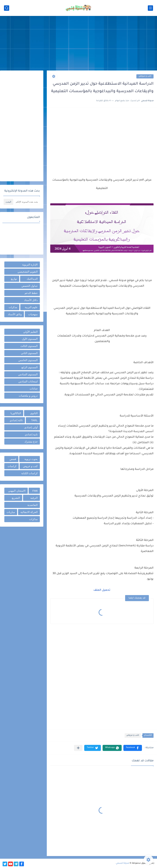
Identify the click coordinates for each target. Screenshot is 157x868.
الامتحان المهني (17, 491)
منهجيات (33, 314)
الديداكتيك (32, 279)
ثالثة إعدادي (16, 420)
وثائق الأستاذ (15, 314)
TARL (34, 420)
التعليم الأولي (30, 332)
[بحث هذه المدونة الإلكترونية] (27, 202)
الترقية (34, 498)
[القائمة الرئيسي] (150, 8)
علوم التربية (31, 307)
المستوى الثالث (29, 346)
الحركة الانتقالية (29, 512)
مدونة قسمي (122, 863)
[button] (133, 748)
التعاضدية (32, 505)
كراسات (12, 466)
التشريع (16, 498)
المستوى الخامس (28, 360)
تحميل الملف (102, 590)
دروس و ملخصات (28, 396)
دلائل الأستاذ (31, 300)
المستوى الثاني (29, 353)
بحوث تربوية (31, 459)
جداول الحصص (30, 286)
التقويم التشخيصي (28, 272)
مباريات (11, 512)
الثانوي (34, 413)
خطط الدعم (31, 293)
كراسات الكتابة (29, 473)
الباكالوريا (16, 413)
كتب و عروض (145, 76)
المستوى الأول (30, 339)
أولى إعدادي (31, 427)
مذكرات (13, 307)
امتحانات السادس (28, 381)
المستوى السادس (28, 374)
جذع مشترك (31, 442)
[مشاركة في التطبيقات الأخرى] (78, 748)
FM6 (35, 491)
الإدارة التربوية (30, 265)
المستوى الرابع (30, 367)
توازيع (14, 279)
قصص (13, 459)
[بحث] (7, 8)
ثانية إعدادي (31, 434)
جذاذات (34, 389)
